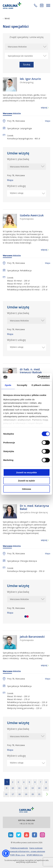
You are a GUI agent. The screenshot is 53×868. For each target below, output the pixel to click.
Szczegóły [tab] (22, 385)
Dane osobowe (36, 848)
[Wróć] (6, 18)
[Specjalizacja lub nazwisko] (26, 56)
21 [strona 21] (39, 794)
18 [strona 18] (19, 794)
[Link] (12, 5)
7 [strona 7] (40, 782)
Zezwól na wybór (26, 481)
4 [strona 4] (24, 782)
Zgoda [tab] (8, 385)
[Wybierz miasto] (26, 47)
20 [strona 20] (33, 794)
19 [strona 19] (26, 794)
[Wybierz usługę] (26, 193)
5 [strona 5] (29, 782)
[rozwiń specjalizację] (45, 56)
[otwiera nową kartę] (11, 835)
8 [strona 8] (46, 782)
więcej (44, 108)
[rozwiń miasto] (45, 47)
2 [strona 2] (13, 782)
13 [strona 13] (33, 788)
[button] (36, 5)
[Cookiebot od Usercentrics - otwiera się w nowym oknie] (38, 377)
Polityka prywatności (19, 848)
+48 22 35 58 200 (26, 824)
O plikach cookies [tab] (41, 385)
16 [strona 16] (6, 794)
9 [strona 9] (7, 788)
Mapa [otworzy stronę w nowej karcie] (48, 121)
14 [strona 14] (39, 788)
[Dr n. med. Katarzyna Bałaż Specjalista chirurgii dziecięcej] (35, 509)
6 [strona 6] (35, 782)
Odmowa (26, 489)
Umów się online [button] (42, 5)
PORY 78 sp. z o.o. (18, 855)
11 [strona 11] (19, 788)
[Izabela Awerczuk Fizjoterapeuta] (32, 217)
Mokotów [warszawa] (12, 113)
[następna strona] (46, 794)
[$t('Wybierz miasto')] (26, 167)
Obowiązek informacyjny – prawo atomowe (27, 851)
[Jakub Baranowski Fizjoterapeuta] (32, 638)
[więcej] (45, 108)
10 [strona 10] (13, 788)
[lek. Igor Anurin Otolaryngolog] (30, 80)
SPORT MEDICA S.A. (35, 855)
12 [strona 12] (26, 788)
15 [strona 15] (46, 788)
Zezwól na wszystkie (27, 472)
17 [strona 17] (13, 794)
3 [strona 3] (18, 782)
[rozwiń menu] (48, 5)
